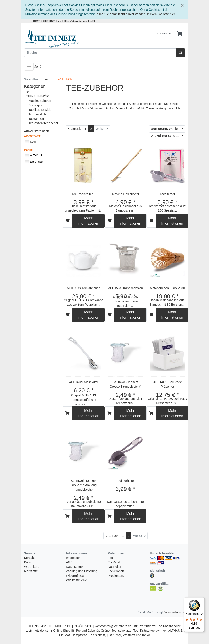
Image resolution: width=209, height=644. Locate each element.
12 (166, 136)
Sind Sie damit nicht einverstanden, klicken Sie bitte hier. (136, 14)
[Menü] (202, 600)
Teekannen (36, 119)
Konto (28, 562)
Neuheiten (115, 567)
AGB (69, 562)
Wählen (166, 129)
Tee (27, 92)
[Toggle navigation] (29, 67)
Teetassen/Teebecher (43, 123)
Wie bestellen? (76, 580)
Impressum (74, 558)
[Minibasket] (180, 34)
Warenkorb (32, 567)
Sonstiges (35, 105)
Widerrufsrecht (76, 576)
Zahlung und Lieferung (82, 571)
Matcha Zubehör (40, 101)
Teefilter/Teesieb (40, 110)
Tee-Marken (116, 562)
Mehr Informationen (88, 221)
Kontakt (29, 558)
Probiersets (116, 576)
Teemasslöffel (38, 114)
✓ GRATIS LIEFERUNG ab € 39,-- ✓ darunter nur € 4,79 (63, 21)
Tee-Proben (116, 571)
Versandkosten (175, 612)
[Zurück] (74, 129)
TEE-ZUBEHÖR (38, 96)
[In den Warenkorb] (68, 221)
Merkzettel (31, 571)
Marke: (28, 150)
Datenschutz (75, 567)
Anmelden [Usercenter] (164, 34)
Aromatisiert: (33, 136)
